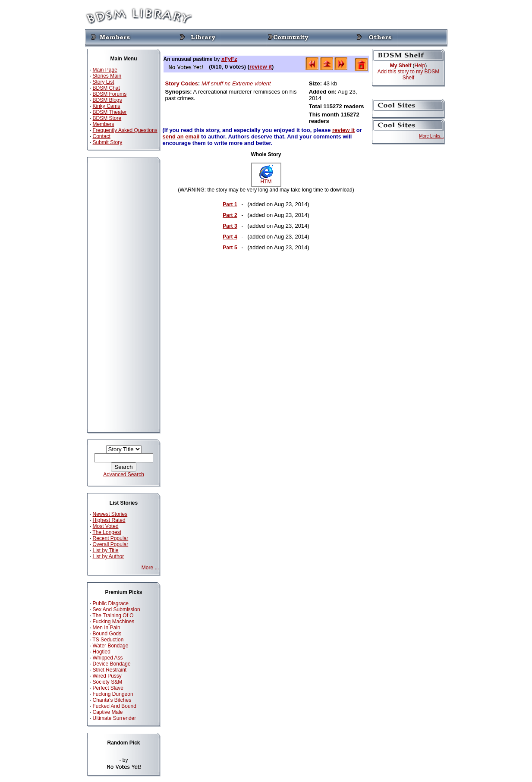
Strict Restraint (110, 670)
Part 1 (230, 204)
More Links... (431, 136)
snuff (217, 83)
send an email (181, 137)
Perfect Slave (108, 688)
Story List (104, 82)
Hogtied (102, 652)
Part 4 (230, 237)
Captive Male (108, 712)
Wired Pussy (107, 676)
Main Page (105, 70)
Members (104, 124)
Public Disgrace (111, 603)
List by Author (109, 556)
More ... (150, 568)
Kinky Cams (107, 106)
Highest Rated (109, 520)
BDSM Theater (110, 112)
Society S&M (108, 682)
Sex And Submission (116, 609)
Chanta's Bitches (112, 700)
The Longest (107, 532)
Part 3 (230, 226)
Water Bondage (111, 646)
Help (420, 66)
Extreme (242, 83)
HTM (266, 179)
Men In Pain (107, 628)
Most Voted (106, 526)
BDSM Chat (106, 88)
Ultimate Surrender (115, 718)
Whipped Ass (108, 658)
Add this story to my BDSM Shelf (408, 75)
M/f (205, 83)
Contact (102, 136)
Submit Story (108, 142)
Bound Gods (107, 634)
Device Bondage (112, 664)
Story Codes (182, 83)
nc (228, 83)
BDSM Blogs (107, 100)
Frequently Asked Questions (125, 130)
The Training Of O (113, 616)
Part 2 (230, 215)
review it (261, 67)
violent (263, 83)
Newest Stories (110, 514)
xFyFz (229, 59)
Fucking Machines (114, 622)
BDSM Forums (110, 94)
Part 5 (230, 248)
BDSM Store (107, 118)
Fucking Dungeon (113, 694)
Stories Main (107, 76)
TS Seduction (108, 640)
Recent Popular (111, 538)
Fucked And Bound (115, 706)
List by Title (106, 550)
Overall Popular (111, 544)
